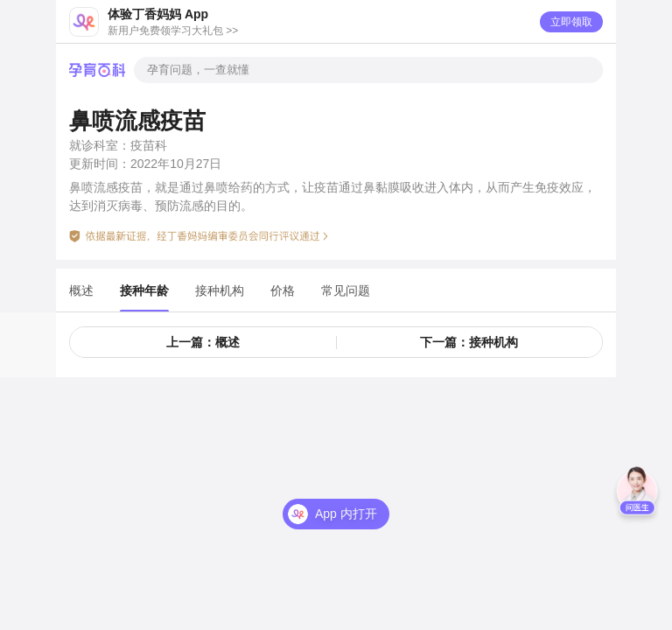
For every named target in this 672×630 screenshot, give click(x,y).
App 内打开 (346, 514)
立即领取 (571, 22)
